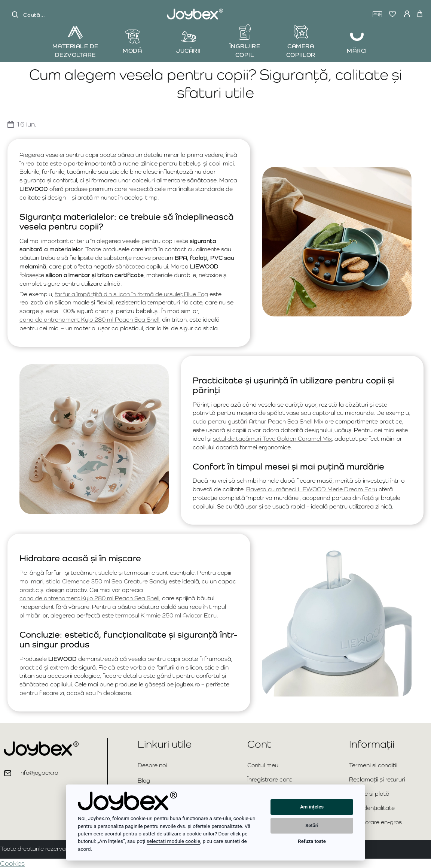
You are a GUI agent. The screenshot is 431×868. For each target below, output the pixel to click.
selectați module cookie (174, 841)
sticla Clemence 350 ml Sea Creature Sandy (107, 581)
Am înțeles (312, 807)
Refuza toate (312, 841)
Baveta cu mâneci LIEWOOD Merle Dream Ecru (312, 489)
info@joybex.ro (39, 773)
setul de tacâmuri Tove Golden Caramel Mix (272, 439)
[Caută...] (15, 15)
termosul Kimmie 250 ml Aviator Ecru (166, 615)
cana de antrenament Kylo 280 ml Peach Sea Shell (89, 320)
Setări (312, 825)
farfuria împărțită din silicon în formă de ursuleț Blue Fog (131, 294)
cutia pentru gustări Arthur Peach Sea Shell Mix (258, 421)
